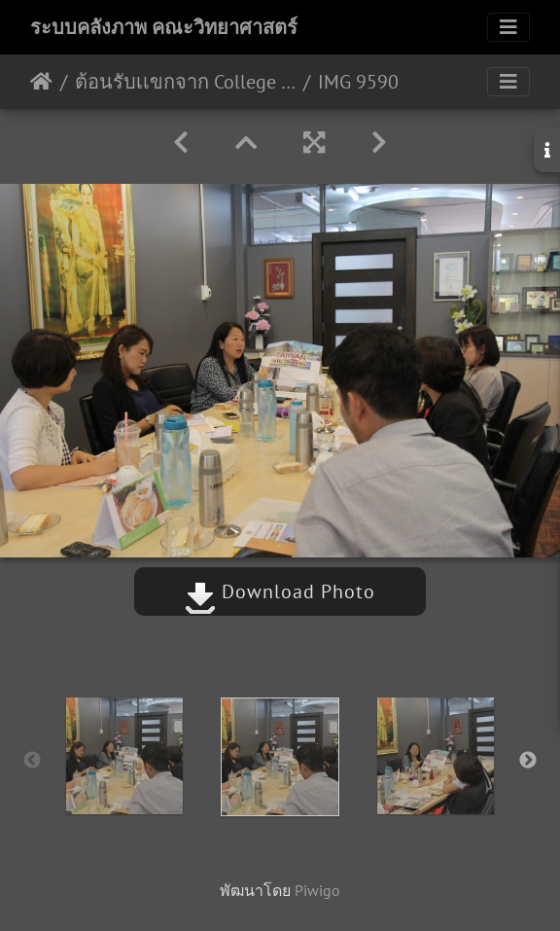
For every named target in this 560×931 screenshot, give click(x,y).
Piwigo (317, 890)
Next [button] (528, 761)
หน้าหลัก (41, 82)
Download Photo (280, 591)
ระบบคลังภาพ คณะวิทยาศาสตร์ (164, 27)
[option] (124, 756)
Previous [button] (32, 761)
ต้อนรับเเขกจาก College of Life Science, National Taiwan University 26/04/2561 (185, 82)
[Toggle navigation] (508, 27)
